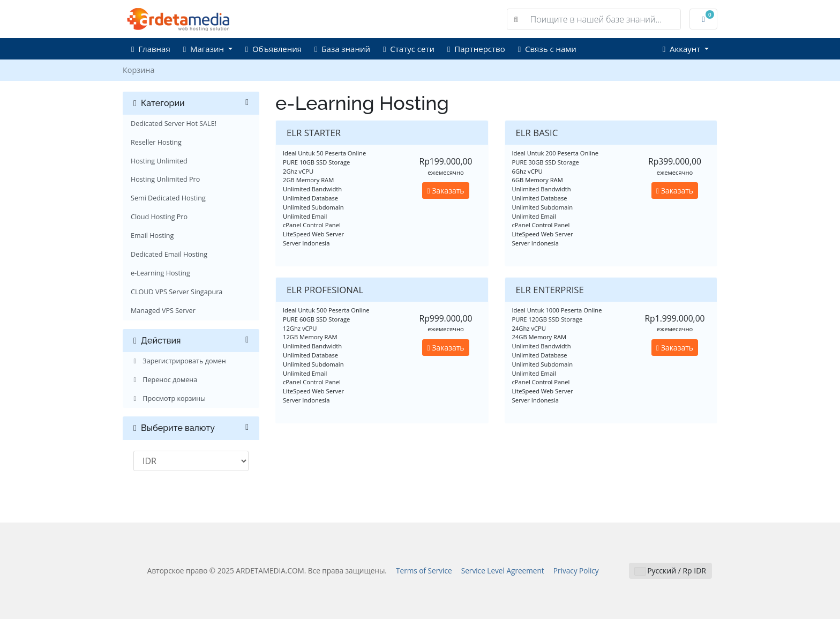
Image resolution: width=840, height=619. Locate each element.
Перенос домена (164, 380)
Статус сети (409, 49)
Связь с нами (547, 49)
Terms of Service (424, 570)
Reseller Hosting (156, 142)
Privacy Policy (576, 570)
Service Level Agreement (503, 570)
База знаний (342, 49)
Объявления (273, 49)
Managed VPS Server (163, 311)
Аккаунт (683, 49)
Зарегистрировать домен (178, 361)
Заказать (445, 191)
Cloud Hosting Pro (159, 217)
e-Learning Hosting (160, 273)
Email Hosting (152, 236)
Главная (151, 49)
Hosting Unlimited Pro (165, 179)
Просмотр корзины (168, 398)
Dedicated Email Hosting (169, 254)
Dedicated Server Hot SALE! (174, 124)
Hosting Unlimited (159, 161)
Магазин (205, 49)
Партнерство (476, 49)
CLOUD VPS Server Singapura (177, 292)
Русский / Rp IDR (670, 570)
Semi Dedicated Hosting (168, 198)
